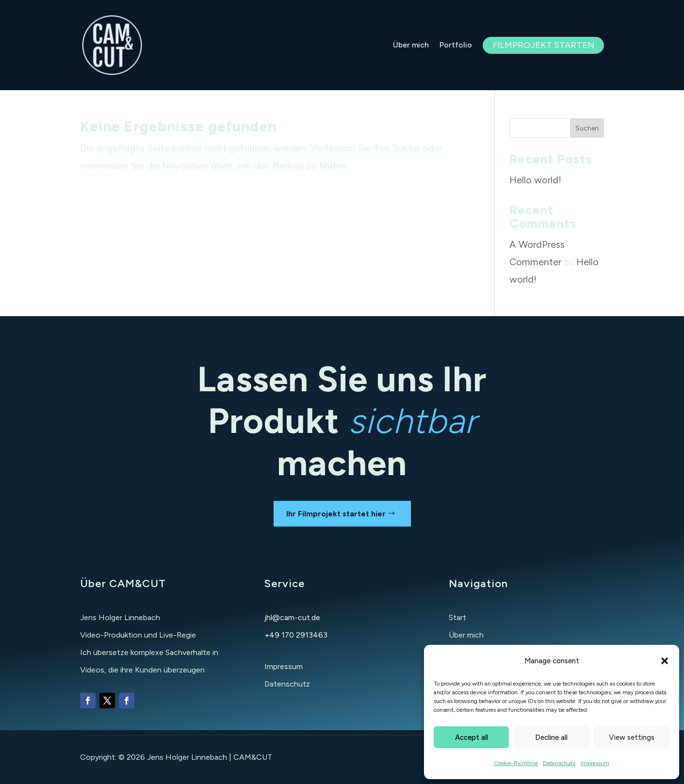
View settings (632, 737)
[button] (665, 661)
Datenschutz (559, 763)
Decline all (551, 737)
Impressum (595, 763)
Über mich (411, 45)
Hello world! (535, 180)
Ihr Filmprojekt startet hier (336, 514)
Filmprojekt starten (543, 45)
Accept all (472, 737)
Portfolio (456, 45)
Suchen (587, 128)
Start (457, 617)
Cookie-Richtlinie (516, 763)
